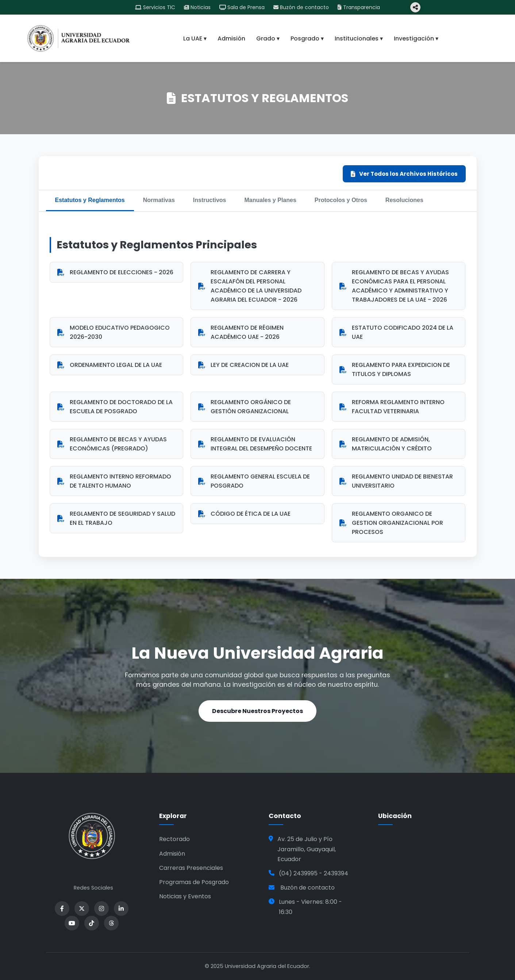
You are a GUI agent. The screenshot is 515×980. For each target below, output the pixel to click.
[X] (82, 909)
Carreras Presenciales (191, 868)
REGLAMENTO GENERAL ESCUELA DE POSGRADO (254, 481)
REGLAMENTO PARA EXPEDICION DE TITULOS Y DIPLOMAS (395, 369)
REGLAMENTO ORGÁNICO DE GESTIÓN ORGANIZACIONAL (245, 407)
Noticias (197, 7)
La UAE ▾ (195, 38)
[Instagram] (101, 909)
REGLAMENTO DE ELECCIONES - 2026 (115, 272)
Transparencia (359, 7)
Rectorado (174, 839)
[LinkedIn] (121, 909)
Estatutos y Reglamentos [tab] (90, 200)
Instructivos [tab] (210, 200)
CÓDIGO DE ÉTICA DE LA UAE (244, 514)
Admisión (231, 38)
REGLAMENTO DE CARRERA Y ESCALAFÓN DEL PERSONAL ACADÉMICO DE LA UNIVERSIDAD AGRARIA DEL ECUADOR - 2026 (250, 286)
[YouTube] (72, 923)
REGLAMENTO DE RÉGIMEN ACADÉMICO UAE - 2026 (241, 332)
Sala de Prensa (242, 7)
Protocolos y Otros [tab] (341, 200)
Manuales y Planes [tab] (270, 200)
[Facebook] (62, 909)
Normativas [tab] (159, 200)
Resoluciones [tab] (404, 200)
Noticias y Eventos (185, 896)
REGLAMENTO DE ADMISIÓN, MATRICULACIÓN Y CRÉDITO (386, 444)
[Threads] (111, 923)
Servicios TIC (155, 7)
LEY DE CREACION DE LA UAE (243, 365)
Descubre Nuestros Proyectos (257, 711)
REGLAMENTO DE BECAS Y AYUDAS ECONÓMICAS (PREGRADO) (112, 444)
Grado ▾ (268, 38)
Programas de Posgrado (194, 882)
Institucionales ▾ (359, 38)
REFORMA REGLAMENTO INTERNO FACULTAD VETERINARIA (392, 407)
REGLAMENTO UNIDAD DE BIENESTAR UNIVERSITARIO (396, 481)
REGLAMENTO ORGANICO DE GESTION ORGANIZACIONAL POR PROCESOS (391, 523)
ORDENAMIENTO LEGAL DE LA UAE (110, 365)
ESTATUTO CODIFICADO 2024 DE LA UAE (396, 332)
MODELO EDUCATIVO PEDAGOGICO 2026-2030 (114, 332)
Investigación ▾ (416, 38)
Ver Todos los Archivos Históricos (404, 174)
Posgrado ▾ (307, 38)
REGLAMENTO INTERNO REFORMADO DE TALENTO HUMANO (114, 481)
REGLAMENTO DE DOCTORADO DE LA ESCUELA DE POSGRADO (115, 407)
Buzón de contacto (301, 7)
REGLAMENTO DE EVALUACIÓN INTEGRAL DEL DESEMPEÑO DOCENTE (255, 444)
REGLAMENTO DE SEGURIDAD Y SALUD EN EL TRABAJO (116, 518)
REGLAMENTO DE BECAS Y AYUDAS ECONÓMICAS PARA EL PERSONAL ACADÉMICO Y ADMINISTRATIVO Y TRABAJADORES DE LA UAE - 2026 (394, 286)
